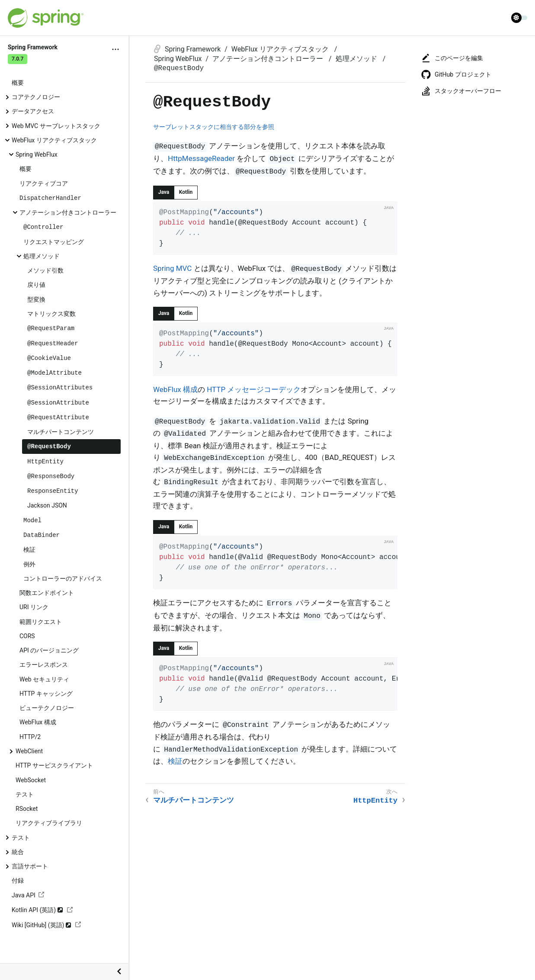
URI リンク (34, 607)
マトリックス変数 (51, 314)
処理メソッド (42, 256)
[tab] (164, 193)
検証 (29, 549)
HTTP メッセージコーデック (254, 389)
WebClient (29, 751)
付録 (18, 880)
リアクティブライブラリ (49, 823)
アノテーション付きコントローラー (68, 212)
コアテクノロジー (36, 97)
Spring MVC (172, 268)
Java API (24, 895)
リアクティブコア (44, 183)
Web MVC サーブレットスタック (56, 126)
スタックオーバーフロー (461, 91)
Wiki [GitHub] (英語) (42, 925)
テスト (25, 794)
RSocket (27, 809)
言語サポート (30, 866)
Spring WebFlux (37, 154)
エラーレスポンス (44, 665)
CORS (27, 636)
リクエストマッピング (54, 242)
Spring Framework (193, 49)
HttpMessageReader (201, 158)
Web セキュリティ (44, 679)
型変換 (36, 299)
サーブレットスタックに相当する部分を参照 (214, 127)
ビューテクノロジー (47, 708)
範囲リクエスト (41, 622)
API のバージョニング (49, 650)
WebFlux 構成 (38, 722)
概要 (18, 83)
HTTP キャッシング (46, 694)
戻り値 (36, 285)
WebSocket (31, 780)
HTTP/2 (30, 737)
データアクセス (33, 111)
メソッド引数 (45, 270)
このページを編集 (452, 58)
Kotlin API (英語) (38, 910)
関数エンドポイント (47, 593)
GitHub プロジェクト (456, 74)
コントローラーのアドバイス (63, 578)
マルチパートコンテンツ (61, 432)
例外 (29, 564)
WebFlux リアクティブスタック (54, 140)
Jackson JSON (47, 505)
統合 (18, 852)
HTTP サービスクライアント (54, 765)
